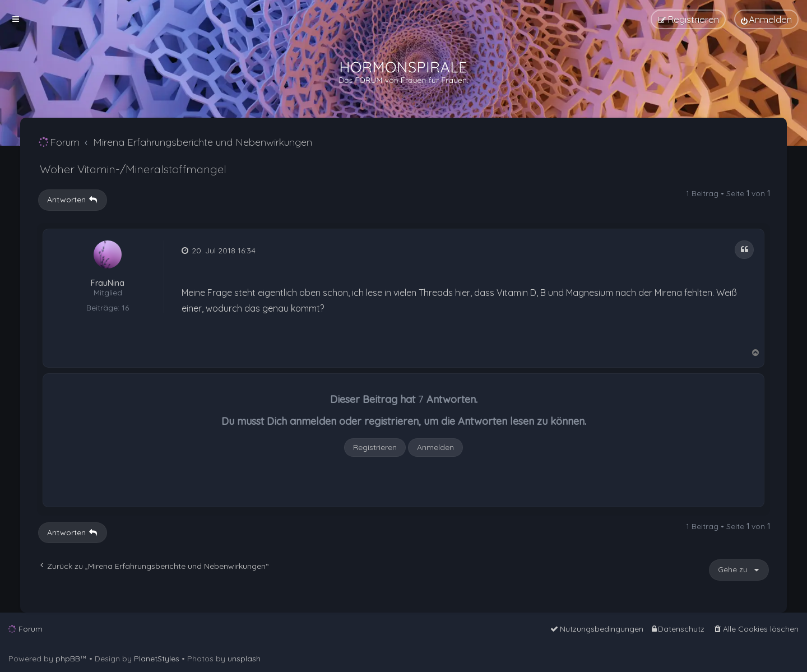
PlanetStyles (157, 659)
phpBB (68, 659)
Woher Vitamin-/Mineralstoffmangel (133, 169)
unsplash (244, 659)
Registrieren (375, 447)
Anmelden (435, 447)
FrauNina (108, 283)
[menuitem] (766, 19)
